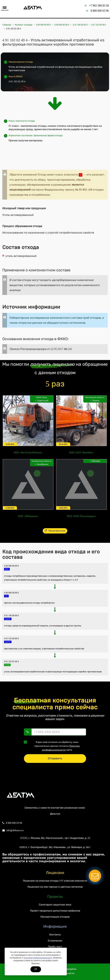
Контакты (55, 935)
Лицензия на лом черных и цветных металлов (55, 887)
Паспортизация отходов (55, 917)
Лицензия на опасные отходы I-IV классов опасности (55, 881)
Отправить (55, 758)
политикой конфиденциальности (38, 958)
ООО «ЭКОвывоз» (28, 516)
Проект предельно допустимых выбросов (55, 911)
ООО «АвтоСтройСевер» (28, 452)
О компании (55, 941)
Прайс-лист (55, 947)
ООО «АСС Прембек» (81, 452)
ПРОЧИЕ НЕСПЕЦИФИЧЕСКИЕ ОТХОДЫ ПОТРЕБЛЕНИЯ (29, 603)
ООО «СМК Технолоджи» (81, 516)
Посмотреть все (55, 531)
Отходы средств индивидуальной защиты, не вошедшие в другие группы (43, 626)
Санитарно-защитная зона (55, 905)
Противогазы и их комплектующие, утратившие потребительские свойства (44, 649)
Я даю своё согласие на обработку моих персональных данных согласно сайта (53, 746)
